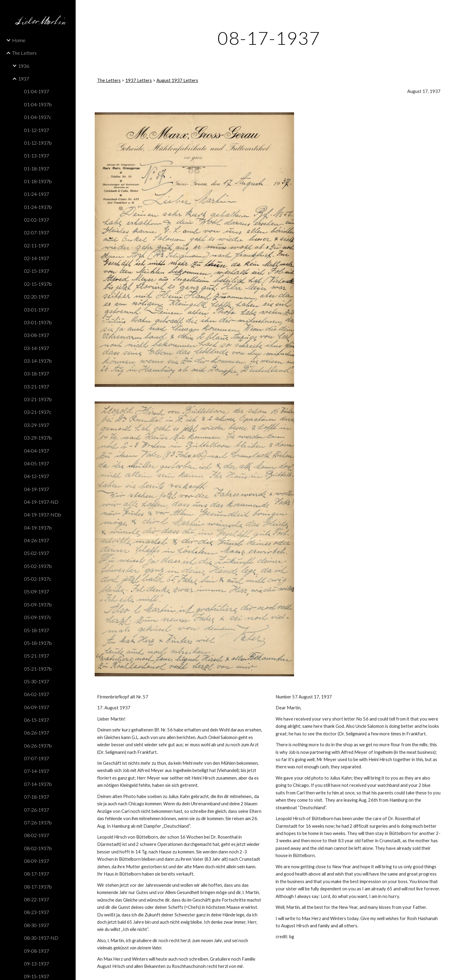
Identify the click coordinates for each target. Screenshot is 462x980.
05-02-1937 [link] (37, 553)
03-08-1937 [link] (37, 335)
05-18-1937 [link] (37, 630)
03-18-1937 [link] (37, 373)
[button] (455, 8)
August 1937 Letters (177, 80)
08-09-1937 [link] (37, 861)
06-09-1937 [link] (37, 707)
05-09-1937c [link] (38, 617)
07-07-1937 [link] (37, 758)
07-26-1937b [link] (38, 822)
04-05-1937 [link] (37, 463)
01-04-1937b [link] (38, 104)
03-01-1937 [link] (37, 310)
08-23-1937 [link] (37, 912)
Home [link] (19, 40)
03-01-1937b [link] (38, 322)
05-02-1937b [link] (38, 566)
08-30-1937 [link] (37, 925)
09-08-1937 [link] (37, 951)
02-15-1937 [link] (37, 271)
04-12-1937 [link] (37, 476)
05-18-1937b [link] (38, 643)
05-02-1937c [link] (38, 579)
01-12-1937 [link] (37, 130)
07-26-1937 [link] (37, 810)
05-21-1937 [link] (37, 656)
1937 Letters (139, 80)
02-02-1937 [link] (37, 220)
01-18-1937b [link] (38, 181)
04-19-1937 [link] (37, 489)
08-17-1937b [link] (38, 887)
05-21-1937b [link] (38, 669)
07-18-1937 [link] (37, 797)
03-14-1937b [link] (38, 361)
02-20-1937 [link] (37, 297)
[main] (269, 38)
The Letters (109, 80)
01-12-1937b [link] (38, 143)
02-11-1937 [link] (37, 245)
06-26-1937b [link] (38, 746)
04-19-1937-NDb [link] (43, 515)
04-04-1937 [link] (37, 451)
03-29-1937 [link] (37, 425)
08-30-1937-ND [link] (41, 938)
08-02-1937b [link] (38, 848)
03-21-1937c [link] (38, 412)
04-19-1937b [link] (38, 528)
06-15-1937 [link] (37, 720)
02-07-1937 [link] (37, 232)
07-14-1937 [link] (37, 771)
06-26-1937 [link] (37, 733)
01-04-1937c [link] (38, 117)
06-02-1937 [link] (37, 694)
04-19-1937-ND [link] (41, 502)
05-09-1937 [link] (37, 591)
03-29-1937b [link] (38, 438)
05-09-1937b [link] (38, 604)
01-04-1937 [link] (37, 91)
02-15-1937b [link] (38, 284)
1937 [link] (24, 79)
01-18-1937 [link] (37, 168)
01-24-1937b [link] (38, 207)
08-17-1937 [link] (37, 874)
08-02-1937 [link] (37, 835)
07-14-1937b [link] (38, 784)
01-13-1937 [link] (37, 155)
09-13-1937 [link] (37, 964)
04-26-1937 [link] (37, 540)
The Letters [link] (24, 53)
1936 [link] (24, 66)
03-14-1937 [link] (37, 348)
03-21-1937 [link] (37, 386)
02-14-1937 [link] (37, 258)
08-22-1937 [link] (37, 899)
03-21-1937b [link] (38, 399)
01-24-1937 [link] (37, 194)
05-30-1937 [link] (37, 681)
